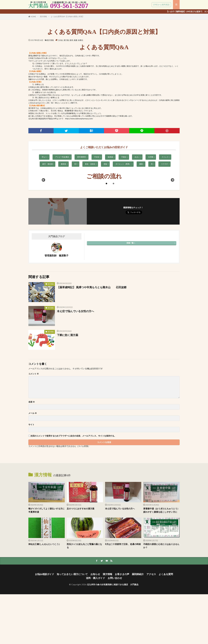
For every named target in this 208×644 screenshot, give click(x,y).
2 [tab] (113, 230)
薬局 (71, 40)
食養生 (81, 40)
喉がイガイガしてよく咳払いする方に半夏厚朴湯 (46, 557)
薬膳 (75, 40)
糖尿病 (63, 164)
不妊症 (97, 157)
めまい (137, 157)
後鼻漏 (110, 157)
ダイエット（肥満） (123, 164)
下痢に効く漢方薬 (68, 381)
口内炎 (60, 40)
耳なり (44, 157)
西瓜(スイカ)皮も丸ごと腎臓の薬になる (84, 596)
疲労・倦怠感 (47, 164)
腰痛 (141, 164)
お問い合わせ (115, 628)
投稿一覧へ (131, 289)
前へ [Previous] (44, 227)
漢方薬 (66, 40)
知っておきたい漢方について (72, 624)
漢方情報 (43, 16)
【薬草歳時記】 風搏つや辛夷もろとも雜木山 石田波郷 (93, 334)
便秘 (105, 164)
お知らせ (95, 624)
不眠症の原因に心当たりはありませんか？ (161, 596)
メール (33, 460)
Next (172, 227)
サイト (31, 471)
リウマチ (164, 164)
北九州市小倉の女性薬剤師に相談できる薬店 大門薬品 (113, 634)
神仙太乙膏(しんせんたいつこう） (46, 594)
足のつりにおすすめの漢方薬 (81, 555)
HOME (33, 17)
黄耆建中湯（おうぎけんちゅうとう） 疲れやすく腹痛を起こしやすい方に (161, 558)
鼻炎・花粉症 (90, 164)
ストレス (165, 157)
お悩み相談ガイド (45, 624)
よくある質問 (166, 624)
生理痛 (151, 157)
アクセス (151, 624)
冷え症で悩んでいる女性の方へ (75, 357)
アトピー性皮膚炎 (62, 157)
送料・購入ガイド (96, 628)
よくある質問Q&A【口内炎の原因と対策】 (67, 16)
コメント (34, 420)
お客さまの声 (122, 624)
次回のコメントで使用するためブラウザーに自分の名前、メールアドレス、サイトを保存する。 (73, 482)
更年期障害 (82, 157)
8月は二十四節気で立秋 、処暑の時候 (123, 596)
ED (76, 164)
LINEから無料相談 (161, 5)
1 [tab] (106, 230)
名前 (32, 448)
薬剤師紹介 (138, 624)
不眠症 (124, 157)
